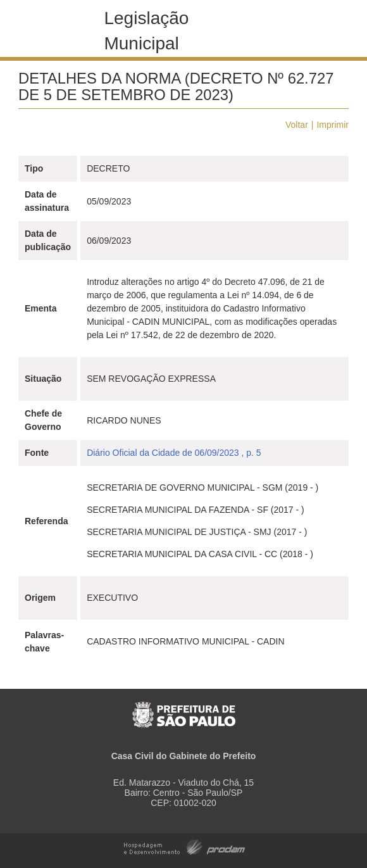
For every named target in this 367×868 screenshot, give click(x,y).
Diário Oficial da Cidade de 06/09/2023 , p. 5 (174, 453)
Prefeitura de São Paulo (184, 708)
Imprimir (333, 125)
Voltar (297, 125)
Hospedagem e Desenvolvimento (184, 846)
